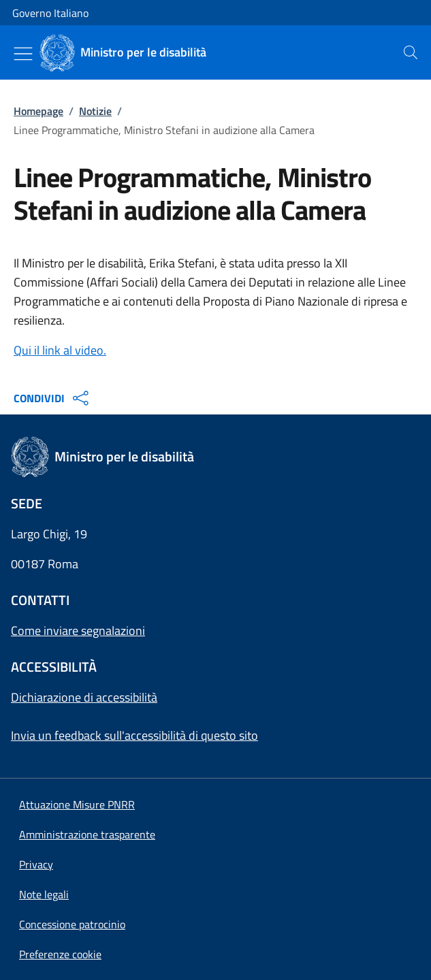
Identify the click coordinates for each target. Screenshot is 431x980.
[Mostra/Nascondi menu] (23, 54)
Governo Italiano (50, 13)
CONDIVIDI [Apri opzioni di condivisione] (53, 398)
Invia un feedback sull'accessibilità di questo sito (134, 735)
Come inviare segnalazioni (78, 631)
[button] (60, 954)
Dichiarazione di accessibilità (84, 697)
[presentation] (411, 52)
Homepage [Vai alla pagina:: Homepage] (38, 111)
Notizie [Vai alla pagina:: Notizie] (95, 111)
